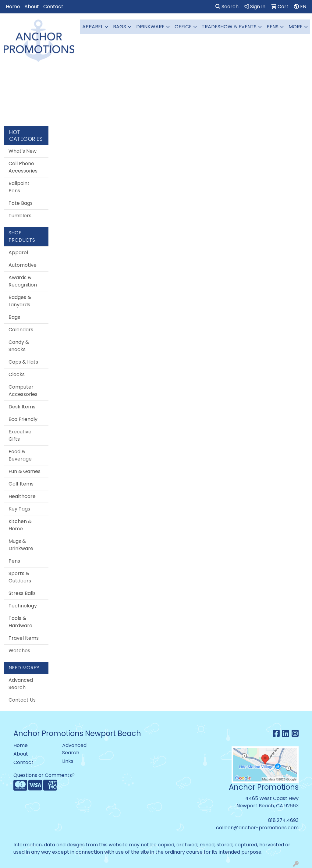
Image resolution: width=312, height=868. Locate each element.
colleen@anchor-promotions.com (257, 828)
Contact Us (22, 700)
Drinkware (150, 27)
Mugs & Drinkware (21, 545)
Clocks (17, 374)
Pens (273, 27)
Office (183, 27)
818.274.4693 (283, 820)
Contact (53, 7)
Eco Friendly (23, 419)
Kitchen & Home (20, 525)
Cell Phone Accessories (23, 167)
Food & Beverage (20, 455)
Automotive (23, 265)
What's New (23, 151)
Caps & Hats (23, 362)
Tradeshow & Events (229, 27)
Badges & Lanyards (20, 301)
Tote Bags (21, 203)
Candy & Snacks (19, 346)
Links (68, 761)
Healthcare (22, 496)
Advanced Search (21, 684)
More (296, 27)
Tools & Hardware (20, 622)
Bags (120, 27)
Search (227, 7)
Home (13, 7)
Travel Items (24, 638)
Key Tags (19, 509)
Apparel (93, 27)
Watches (19, 651)
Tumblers (20, 216)
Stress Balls (22, 593)
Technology (23, 606)
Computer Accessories (23, 391)
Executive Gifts (20, 435)
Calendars (21, 330)
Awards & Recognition (23, 281)
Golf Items (21, 484)
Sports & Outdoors (20, 577)
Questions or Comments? (44, 775)
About (32, 7)
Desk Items (22, 407)
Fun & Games (25, 471)
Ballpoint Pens (19, 187)
